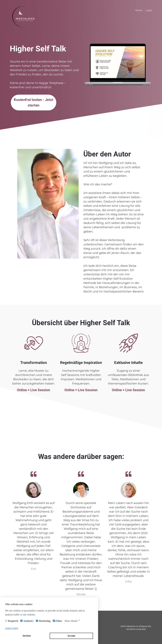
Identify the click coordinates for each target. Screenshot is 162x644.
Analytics (28, 621)
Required (13, 621)
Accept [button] (71, 636)
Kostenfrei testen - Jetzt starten (34, 102)
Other (59, 621)
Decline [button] (27, 636)
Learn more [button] (12, 628)
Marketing (45, 621)
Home (139, 10)
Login (149, 10)
